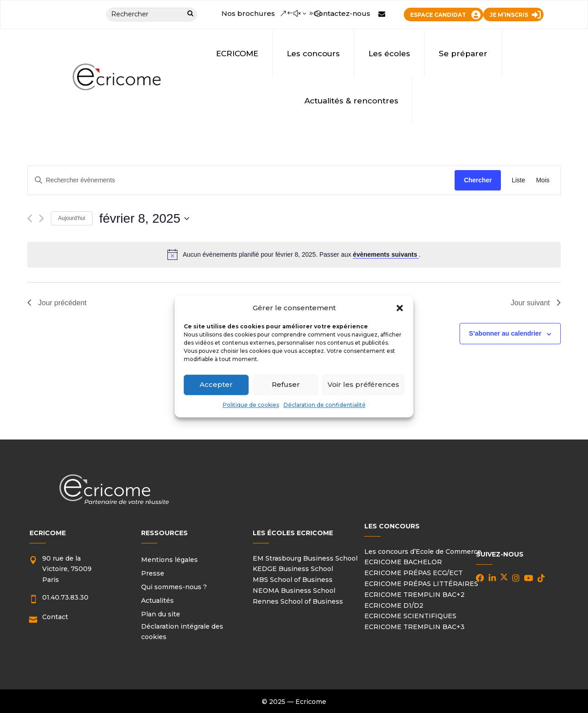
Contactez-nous (342, 13)
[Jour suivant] (42, 218)
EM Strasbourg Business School (305, 558)
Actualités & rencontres (351, 101)
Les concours (313, 54)
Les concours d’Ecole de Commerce (423, 552)
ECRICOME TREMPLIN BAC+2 (414, 595)
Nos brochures (248, 13)
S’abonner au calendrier (505, 333)
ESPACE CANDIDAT (438, 15)
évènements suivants (386, 254)
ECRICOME (237, 54)
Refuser (286, 385)
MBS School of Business (293, 580)
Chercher (478, 180)
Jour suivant (536, 303)
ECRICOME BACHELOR (403, 562)
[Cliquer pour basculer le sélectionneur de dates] (144, 219)
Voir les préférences (363, 385)
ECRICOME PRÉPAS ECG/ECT (414, 573)
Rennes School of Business (298, 601)
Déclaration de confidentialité (325, 405)
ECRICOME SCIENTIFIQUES (410, 616)
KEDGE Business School (293, 569)
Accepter (216, 385)
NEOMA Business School (294, 591)
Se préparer (463, 54)
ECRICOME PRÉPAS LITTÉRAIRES (421, 584)
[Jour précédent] (30, 218)
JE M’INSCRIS (509, 15)
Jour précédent (57, 303)
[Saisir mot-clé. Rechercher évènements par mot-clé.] (241, 180)
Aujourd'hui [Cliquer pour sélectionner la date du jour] (72, 218)
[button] (400, 308)
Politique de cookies (251, 405)
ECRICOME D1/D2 (394, 606)
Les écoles (389, 54)
